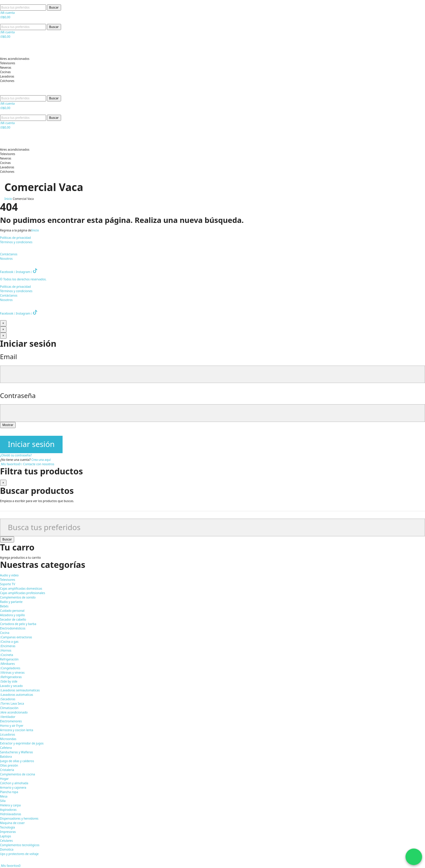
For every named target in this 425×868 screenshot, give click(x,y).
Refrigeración (9, 659)
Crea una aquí (41, 460)
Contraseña (18, 396)
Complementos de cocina (18, 774)
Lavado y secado (11, 686)
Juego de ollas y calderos (17, 761)
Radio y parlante (11, 602)
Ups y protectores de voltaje (19, 854)
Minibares (7, 664)
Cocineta (6, 655)
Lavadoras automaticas (17, 695)
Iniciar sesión (31, 444)
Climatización (9, 708)
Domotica (7, 849)
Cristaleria (7, 770)
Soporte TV (8, 584)
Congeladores (10, 668)
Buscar (54, 7)
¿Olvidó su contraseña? (16, 455)
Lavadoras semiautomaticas (20, 690)
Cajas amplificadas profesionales (23, 593)
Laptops (6, 836)
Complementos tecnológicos (20, 845)
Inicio (35, 230)
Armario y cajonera (13, 788)
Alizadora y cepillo (12, 615)
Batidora (6, 757)
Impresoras (8, 832)
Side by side (9, 681)
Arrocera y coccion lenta (17, 730)
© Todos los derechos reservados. (24, 279)
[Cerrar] (3, 323)
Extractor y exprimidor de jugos (22, 743)
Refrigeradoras (11, 677)
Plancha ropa (9, 792)
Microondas (8, 739)
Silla (3, 801)
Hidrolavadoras (11, 814)
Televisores (8, 580)
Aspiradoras (8, 810)
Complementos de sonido (18, 597)
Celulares (6, 841)
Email (9, 357)
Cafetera (6, 748)
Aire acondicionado (14, 712)
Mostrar (8, 425)
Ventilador (8, 717)
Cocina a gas (9, 642)
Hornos (6, 650)
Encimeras (8, 646)
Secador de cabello (13, 619)
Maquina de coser (12, 823)
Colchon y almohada (14, 783)
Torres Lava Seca (12, 703)
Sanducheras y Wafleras (17, 752)
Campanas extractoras (16, 637)
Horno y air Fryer (12, 726)
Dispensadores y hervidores (19, 818)
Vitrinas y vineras (12, 673)
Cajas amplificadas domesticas (21, 588)
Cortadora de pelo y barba (18, 624)
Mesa (4, 796)
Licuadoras (8, 734)
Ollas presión (9, 765)
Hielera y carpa (10, 805)
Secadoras (8, 699)
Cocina (5, 633)
